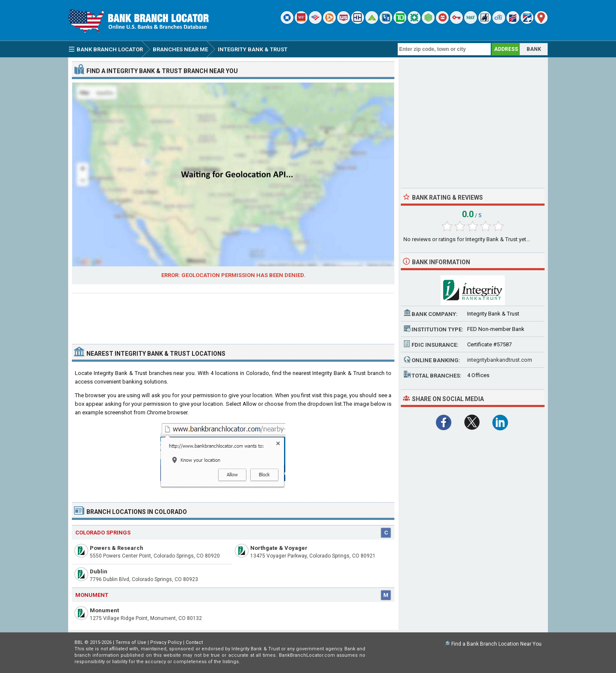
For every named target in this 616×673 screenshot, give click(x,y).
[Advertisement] (233, 315)
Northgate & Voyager (279, 548)
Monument (104, 610)
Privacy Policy (166, 642)
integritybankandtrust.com (500, 360)
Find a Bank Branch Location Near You (496, 644)
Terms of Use (131, 642)
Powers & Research (117, 548)
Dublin (99, 571)
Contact (194, 642)
